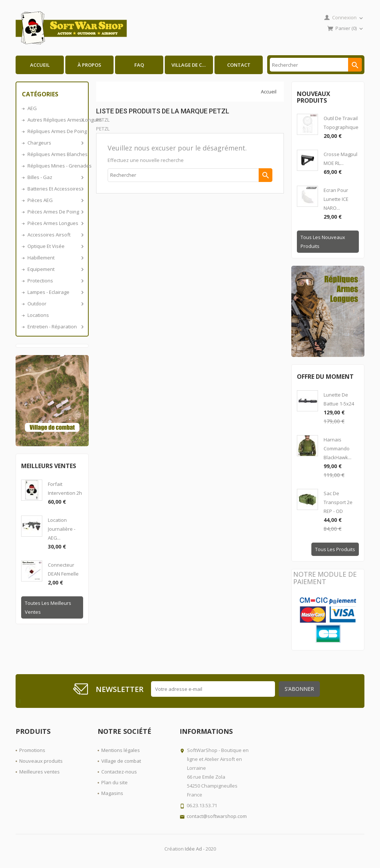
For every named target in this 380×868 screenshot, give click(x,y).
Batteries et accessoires (55, 189)
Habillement (55, 258)
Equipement (55, 269)
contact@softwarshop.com (217, 816)
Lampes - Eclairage (55, 292)
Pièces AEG (55, 200)
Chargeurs (55, 143)
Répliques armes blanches (55, 154)
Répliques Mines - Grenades (55, 166)
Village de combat (192, 65)
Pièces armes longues (55, 223)
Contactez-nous (119, 772)
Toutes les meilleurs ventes (48, 607)
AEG (32, 108)
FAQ (139, 65)
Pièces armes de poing (55, 212)
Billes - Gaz (55, 177)
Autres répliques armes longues (55, 120)
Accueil (40, 65)
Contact (239, 65)
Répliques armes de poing (55, 131)
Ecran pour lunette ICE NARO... (336, 199)
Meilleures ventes (40, 772)
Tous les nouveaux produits (323, 242)
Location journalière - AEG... (62, 529)
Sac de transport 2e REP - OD (338, 502)
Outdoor (55, 304)
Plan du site (114, 782)
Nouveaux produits (41, 761)
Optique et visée (55, 246)
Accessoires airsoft (55, 235)
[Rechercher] (316, 65)
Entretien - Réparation (55, 327)
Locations (38, 315)
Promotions (32, 750)
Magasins (112, 793)
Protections (55, 281)
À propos (89, 65)
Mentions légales (121, 750)
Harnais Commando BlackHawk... (338, 448)
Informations (206, 731)
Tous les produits (335, 549)
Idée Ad (193, 849)
